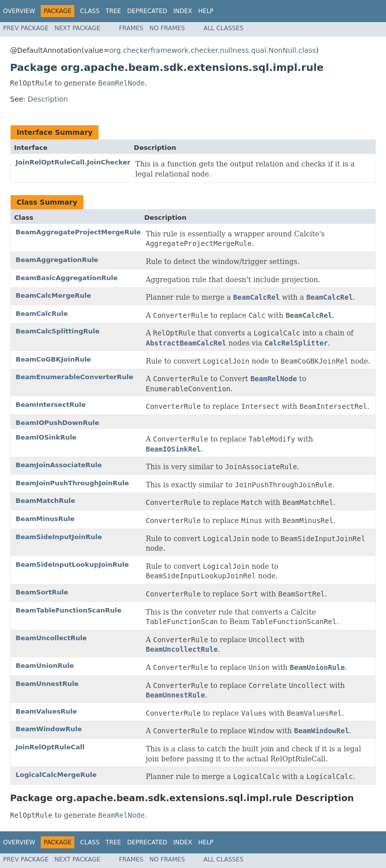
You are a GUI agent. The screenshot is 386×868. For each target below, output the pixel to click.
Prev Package (26, 28)
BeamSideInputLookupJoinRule (72, 565)
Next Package (78, 28)
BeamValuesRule (46, 711)
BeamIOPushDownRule (57, 423)
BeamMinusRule (45, 519)
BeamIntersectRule (51, 405)
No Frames (167, 28)
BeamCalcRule (42, 314)
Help (206, 11)
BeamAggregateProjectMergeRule (78, 232)
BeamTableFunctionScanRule (69, 610)
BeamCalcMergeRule (53, 295)
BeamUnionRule (45, 666)
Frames (131, 28)
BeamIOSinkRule (46, 437)
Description (48, 99)
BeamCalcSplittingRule (58, 331)
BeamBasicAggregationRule (67, 278)
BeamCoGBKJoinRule (53, 359)
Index (183, 11)
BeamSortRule (42, 592)
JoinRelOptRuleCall (50, 747)
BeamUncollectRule (51, 638)
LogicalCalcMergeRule (56, 775)
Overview (19, 11)
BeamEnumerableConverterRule (74, 377)
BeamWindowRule (49, 729)
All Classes (223, 28)
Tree (113, 11)
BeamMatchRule (45, 501)
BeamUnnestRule (47, 684)
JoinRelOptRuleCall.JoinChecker (73, 162)
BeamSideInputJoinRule (59, 537)
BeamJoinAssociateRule (59, 465)
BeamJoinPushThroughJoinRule (72, 483)
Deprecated (147, 11)
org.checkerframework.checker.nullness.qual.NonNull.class (212, 50)
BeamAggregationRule (57, 260)
